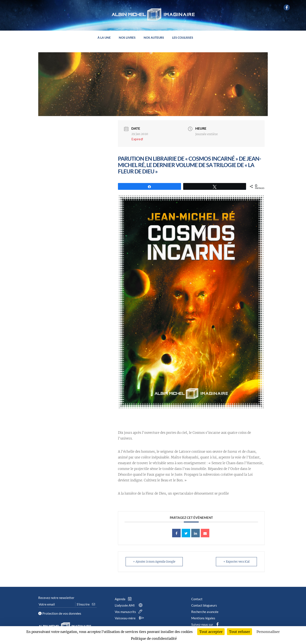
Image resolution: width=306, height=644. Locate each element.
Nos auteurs (154, 38)
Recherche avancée (205, 612)
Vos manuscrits (129, 612)
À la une (104, 38)
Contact (197, 599)
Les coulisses (183, 38)
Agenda (124, 599)
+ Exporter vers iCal (236, 562)
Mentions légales (203, 618)
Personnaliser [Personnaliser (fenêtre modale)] (268, 632)
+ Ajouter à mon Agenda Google (154, 562)
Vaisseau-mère (130, 618)
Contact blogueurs (204, 605)
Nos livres (127, 38)
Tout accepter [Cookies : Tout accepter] (211, 632)
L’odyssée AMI (130, 605)
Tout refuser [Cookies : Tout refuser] (239, 632)
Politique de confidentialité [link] (154, 638)
